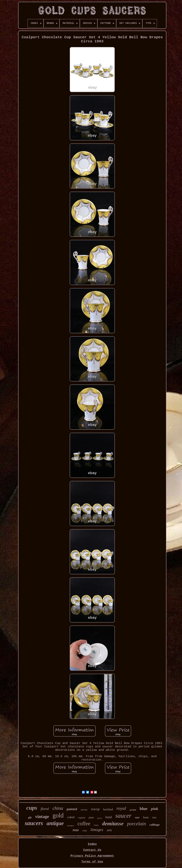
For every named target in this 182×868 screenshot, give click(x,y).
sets (109, 830)
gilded (133, 810)
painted (72, 809)
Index (92, 844)
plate (91, 817)
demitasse (113, 823)
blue (143, 809)
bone (146, 817)
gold (58, 815)
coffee (84, 824)
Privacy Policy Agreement (92, 856)
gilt (30, 818)
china (58, 808)
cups (32, 808)
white (85, 831)
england (82, 818)
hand (109, 817)
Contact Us (92, 850)
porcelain (136, 824)
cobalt (71, 817)
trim (154, 818)
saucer (123, 816)
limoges (97, 830)
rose (76, 830)
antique (55, 823)
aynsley (84, 810)
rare (137, 817)
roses (96, 825)
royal (121, 808)
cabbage (155, 825)
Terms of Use (92, 862)
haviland (108, 809)
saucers (34, 823)
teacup (95, 809)
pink (154, 809)
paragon (71, 825)
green (100, 818)
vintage (42, 816)
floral (45, 809)
